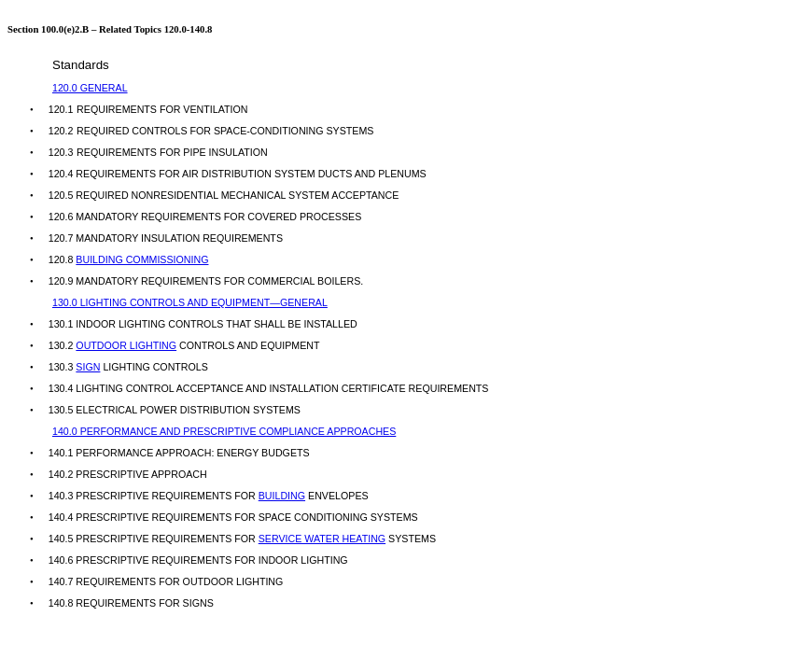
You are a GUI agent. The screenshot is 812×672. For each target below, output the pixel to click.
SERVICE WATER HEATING (322, 539)
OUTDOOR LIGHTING (126, 345)
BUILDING (282, 496)
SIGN (88, 367)
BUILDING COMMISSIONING (142, 259)
